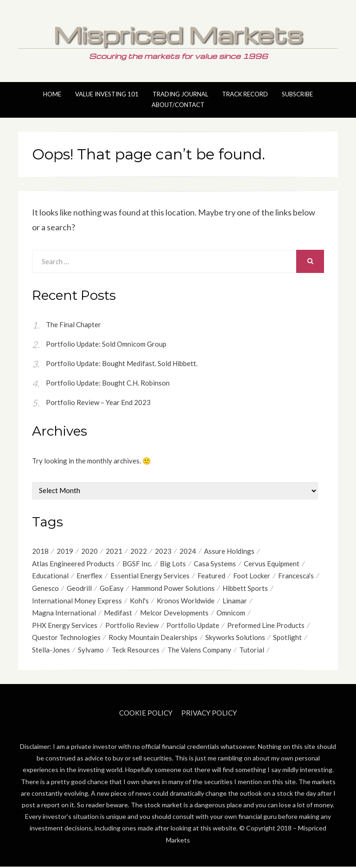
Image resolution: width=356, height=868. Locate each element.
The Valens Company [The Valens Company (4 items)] (199, 651)
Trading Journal (180, 94)
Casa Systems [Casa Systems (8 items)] (215, 564)
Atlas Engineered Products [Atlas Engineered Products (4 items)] (73, 564)
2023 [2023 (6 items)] (163, 551)
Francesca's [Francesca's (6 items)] (296, 576)
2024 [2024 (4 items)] (188, 551)
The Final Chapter (73, 324)
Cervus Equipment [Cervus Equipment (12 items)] (272, 564)
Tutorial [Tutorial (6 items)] (252, 651)
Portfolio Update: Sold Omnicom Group (106, 344)
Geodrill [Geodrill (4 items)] (79, 589)
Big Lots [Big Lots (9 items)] (173, 564)
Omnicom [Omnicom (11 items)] (231, 614)
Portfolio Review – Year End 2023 (98, 402)
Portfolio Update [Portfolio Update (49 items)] (193, 626)
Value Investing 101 (107, 94)
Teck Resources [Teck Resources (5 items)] (136, 651)
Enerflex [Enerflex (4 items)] (89, 576)
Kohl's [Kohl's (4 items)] (139, 601)
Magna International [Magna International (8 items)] (64, 614)
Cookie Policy (146, 714)
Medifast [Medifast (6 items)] (118, 614)
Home (52, 94)
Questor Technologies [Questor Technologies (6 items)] (66, 639)
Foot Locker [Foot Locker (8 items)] (252, 576)
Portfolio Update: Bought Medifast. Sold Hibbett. (122, 363)
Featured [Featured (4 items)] (211, 576)
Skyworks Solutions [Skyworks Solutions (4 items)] (235, 639)
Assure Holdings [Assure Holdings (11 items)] (229, 551)
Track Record (245, 94)
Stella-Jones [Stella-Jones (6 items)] (51, 651)
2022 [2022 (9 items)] (139, 551)
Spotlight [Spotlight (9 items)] (287, 639)
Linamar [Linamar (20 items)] (235, 601)
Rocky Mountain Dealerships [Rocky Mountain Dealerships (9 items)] (153, 639)
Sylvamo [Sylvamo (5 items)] (91, 651)
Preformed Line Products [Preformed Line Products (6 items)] (266, 626)
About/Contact (178, 105)
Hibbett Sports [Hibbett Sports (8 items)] (245, 589)
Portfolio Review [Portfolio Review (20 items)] (132, 626)
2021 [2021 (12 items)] (114, 551)
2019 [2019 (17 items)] (65, 551)
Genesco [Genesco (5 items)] (45, 589)
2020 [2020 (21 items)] (89, 551)
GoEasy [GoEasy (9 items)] (112, 589)
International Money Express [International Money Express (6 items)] (77, 601)
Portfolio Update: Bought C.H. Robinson (108, 383)
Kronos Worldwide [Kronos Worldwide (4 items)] (186, 601)
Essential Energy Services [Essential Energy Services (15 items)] (150, 576)
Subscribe (297, 94)
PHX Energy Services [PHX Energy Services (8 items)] (65, 626)
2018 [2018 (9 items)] (40, 551)
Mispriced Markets (178, 34)
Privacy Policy (209, 714)
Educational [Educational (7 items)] (50, 576)
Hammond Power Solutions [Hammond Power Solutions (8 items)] (173, 589)
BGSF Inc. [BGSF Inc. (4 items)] (137, 564)
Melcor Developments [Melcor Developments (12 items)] (174, 614)
